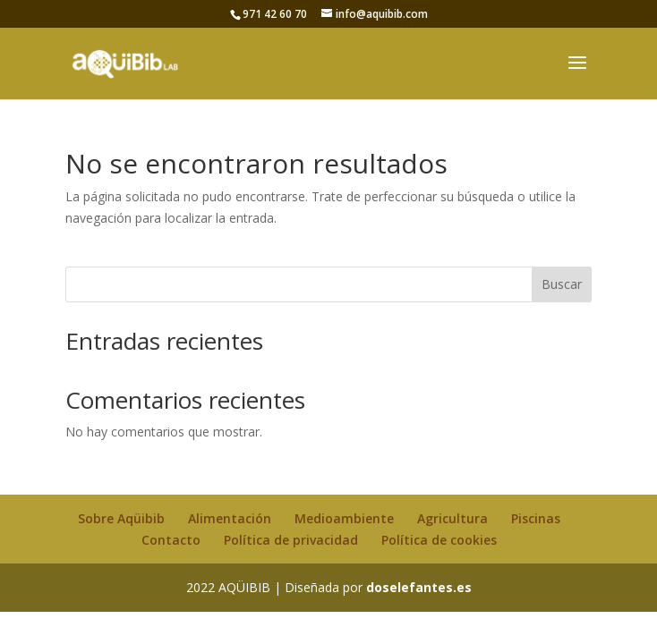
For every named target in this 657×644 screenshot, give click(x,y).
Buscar (562, 284)
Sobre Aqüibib (121, 518)
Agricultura (452, 518)
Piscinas (536, 518)
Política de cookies (439, 540)
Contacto (171, 540)
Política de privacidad (291, 540)
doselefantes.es (419, 587)
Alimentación (230, 518)
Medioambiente (344, 518)
